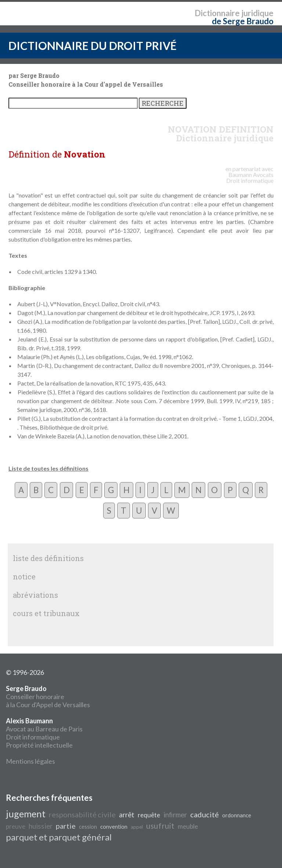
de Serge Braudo (243, 21)
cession (88, 827)
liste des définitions (48, 558)
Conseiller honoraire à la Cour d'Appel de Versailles (48, 697)
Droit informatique (33, 737)
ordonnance (237, 815)
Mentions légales (30, 761)
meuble (188, 826)
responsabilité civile (82, 814)
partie (66, 826)
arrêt (127, 815)
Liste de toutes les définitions (48, 468)
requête (149, 815)
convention (114, 827)
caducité (205, 814)
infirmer (175, 815)
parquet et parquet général (59, 837)
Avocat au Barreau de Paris (44, 729)
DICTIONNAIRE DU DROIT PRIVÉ (93, 46)
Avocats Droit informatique (250, 178)
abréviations (35, 595)
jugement (26, 814)
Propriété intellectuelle (39, 745)
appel (137, 827)
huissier (41, 826)
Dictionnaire (217, 13)
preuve (16, 826)
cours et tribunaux (46, 613)
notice (24, 576)
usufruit (160, 826)
